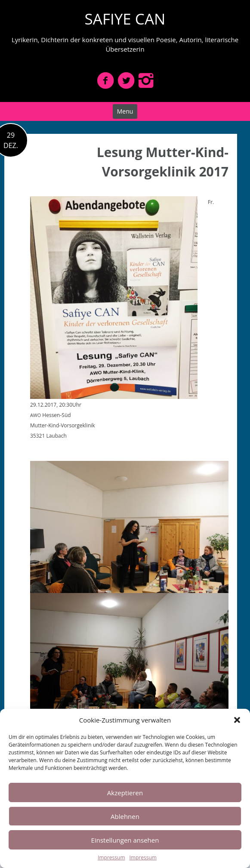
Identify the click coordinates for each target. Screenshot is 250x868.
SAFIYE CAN (125, 19)
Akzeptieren (125, 793)
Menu (125, 111)
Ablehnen (125, 816)
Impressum (111, 857)
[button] (237, 720)
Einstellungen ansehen (125, 840)
